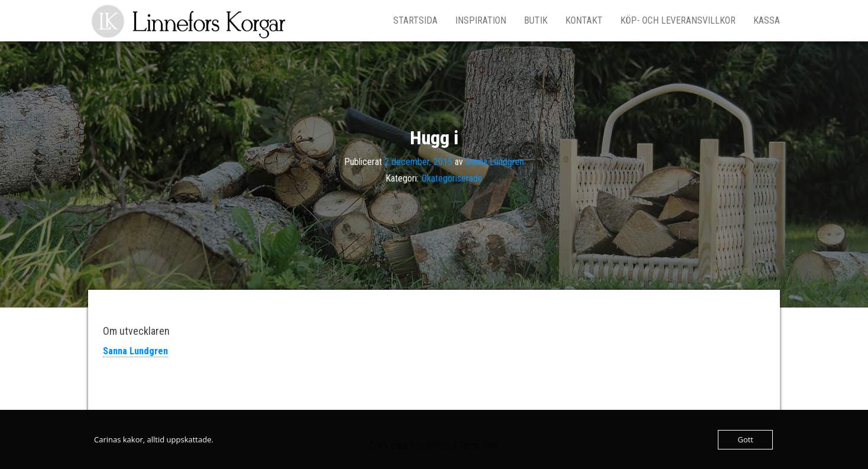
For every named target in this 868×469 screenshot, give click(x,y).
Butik (536, 20)
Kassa (767, 20)
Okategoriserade (452, 178)
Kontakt (584, 20)
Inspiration (481, 20)
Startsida (415, 20)
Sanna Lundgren (495, 161)
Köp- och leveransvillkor (678, 20)
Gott (745, 439)
